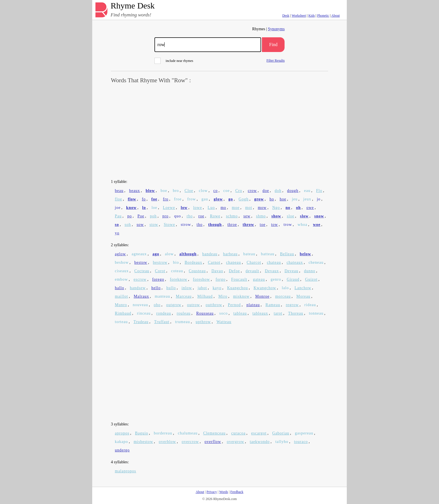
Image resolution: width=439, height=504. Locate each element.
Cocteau (142, 271)
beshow (122, 262)
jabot (202, 288)
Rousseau (205, 313)
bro (176, 191)
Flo (319, 191)
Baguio (141, 433)
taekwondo (260, 442)
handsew (138, 288)
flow (132, 199)
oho (157, 305)
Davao (217, 271)
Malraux (141, 296)
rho (190, 216)
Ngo (276, 208)
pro (165, 216)
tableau (240, 313)
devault (252, 271)
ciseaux (122, 271)
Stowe (169, 225)
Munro (121, 305)
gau (205, 199)
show (276, 216)
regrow (292, 305)
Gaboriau (281, 433)
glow (218, 199)
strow (186, 225)
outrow (193, 305)
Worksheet (299, 16)
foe (154, 199)
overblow (167, 442)
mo (223, 208)
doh (278, 191)
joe (118, 208)
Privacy (212, 492)
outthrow (214, 305)
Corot (160, 271)
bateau (249, 254)
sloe (291, 216)
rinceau (144, 313)
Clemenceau (214, 433)
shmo (261, 216)
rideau (310, 305)
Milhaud (205, 296)
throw (248, 225)
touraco (301, 442)
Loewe (169, 208)
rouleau (184, 313)
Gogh (244, 199)
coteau (177, 271)
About (335, 16)
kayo (217, 288)
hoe (283, 199)
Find (273, 45)
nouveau (140, 305)
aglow (120, 254)
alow (169, 254)
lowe (198, 208)
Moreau (304, 296)
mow (262, 208)
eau (307, 191)
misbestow (143, 442)
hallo (120, 288)
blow (150, 191)
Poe (141, 216)
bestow (141, 262)
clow (203, 191)
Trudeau (141, 322)
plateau (253, 305)
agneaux (139, 254)
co (215, 191)
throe (232, 225)
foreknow (178, 279)
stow (154, 225)
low (184, 208)
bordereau (163, 433)
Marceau (184, 296)
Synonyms (276, 29)
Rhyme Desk (133, 6)
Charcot (254, 262)
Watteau (224, 322)
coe (226, 191)
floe (119, 199)
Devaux (272, 271)
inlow (187, 288)
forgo (220, 279)
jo (319, 199)
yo (117, 233)
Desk (286, 16)
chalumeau (188, 433)
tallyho (282, 442)
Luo (211, 208)
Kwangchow (265, 288)
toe (262, 225)
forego (158, 279)
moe (236, 208)
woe (317, 225)
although (188, 254)
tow (274, 225)
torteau (121, 322)
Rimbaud (123, 313)
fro (166, 199)
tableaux (260, 313)
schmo (232, 216)
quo (178, 216)
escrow (140, 279)
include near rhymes (174, 61)
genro (276, 279)
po (130, 216)
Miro (223, 296)
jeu (295, 199)
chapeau (234, 262)
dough (293, 191)
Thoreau (296, 313)
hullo (171, 288)
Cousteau (197, 271)
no (288, 208)
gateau (259, 279)
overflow (213, 442)
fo (144, 199)
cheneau (316, 262)
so (117, 225)
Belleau (287, 254)
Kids (312, 16)
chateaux (295, 262)
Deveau (291, 271)
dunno (310, 271)
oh (298, 208)
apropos (122, 433)
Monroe (262, 296)
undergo (122, 450)
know (131, 208)
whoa (302, 225)
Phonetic (323, 16)
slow (304, 216)
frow (191, 199)
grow (259, 199)
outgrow (174, 305)
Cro (239, 191)
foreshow (201, 279)
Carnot (214, 262)
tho (200, 225)
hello (156, 288)
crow (252, 191)
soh (128, 225)
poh (153, 216)
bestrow (160, 262)
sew (247, 216)
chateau (274, 262)
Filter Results (276, 60)
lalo (285, 288)
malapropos (125, 471)
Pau (118, 216)
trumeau (183, 322)
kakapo (121, 442)
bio (176, 262)
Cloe (189, 191)
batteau (268, 254)
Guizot (311, 279)
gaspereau (304, 433)
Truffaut (162, 322)
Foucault (239, 279)
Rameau (273, 305)
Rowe (215, 216)
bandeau (210, 254)
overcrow (190, 442)
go (231, 199)
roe (201, 216)
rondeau (164, 313)
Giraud (293, 279)
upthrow (203, 322)
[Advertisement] (219, 132)
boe (164, 191)
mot (249, 208)
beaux (134, 191)
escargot (259, 433)
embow (121, 279)
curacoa (239, 433)
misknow (241, 296)
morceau (283, 296)
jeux (307, 199)
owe (310, 208)
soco (223, 313)
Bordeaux (193, 262)
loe (154, 208)
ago (156, 254)
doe (266, 191)
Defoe (234, 271)
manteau (162, 296)
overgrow (235, 442)
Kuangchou (238, 288)
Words (224, 492)
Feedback (237, 492)
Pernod (234, 305)
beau (119, 191)
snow (319, 216)
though (215, 225)
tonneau (316, 313)
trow (288, 225)
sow (140, 225)
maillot (121, 296)
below (305, 254)
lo (144, 208)
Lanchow (303, 288)
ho (272, 199)
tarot (278, 313)
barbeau (230, 254)
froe (178, 199)
